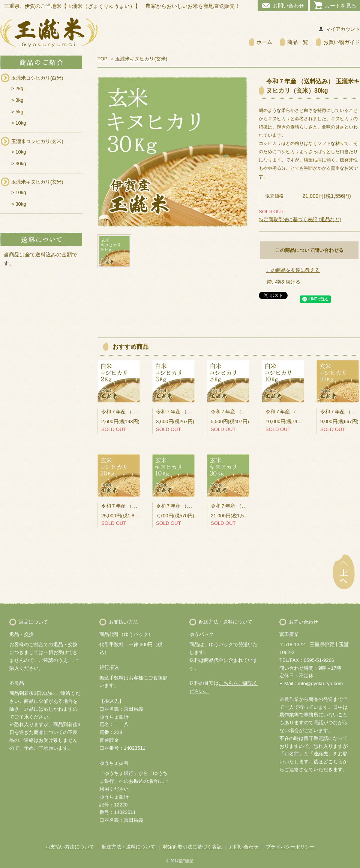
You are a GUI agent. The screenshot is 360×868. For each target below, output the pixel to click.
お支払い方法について (70, 847)
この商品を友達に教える (293, 270)
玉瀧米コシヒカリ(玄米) (37, 141)
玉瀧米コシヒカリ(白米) (37, 78)
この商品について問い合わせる (309, 250)
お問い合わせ (288, 6)
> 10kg (19, 123)
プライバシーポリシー (290, 847)
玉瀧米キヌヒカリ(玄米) (37, 182)
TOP (102, 59)
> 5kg (17, 112)
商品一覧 (298, 42)
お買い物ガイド (342, 42)
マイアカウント (343, 29)
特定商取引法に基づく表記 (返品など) (300, 219)
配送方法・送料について (128, 847)
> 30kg (19, 164)
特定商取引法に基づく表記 (192, 847)
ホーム (264, 42)
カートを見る (340, 6)
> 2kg (17, 88)
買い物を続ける (283, 282)
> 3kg (17, 100)
